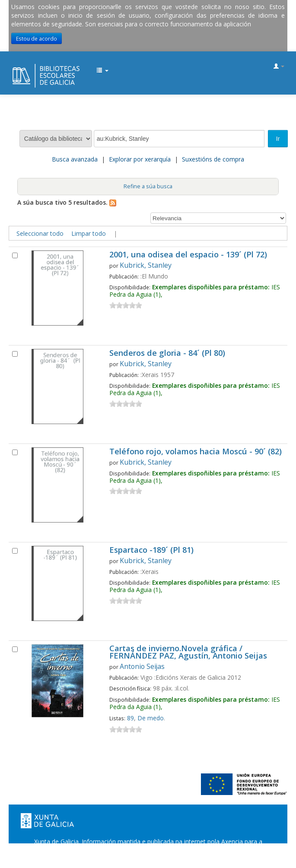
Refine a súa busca (148, 186)
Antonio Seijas (142, 666)
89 (130, 718)
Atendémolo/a (230, 859)
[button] (102, 71)
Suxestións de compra (213, 159)
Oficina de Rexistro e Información (90, 859)
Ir (278, 139)
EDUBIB (16, 67)
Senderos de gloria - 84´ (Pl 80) (167, 353)
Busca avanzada (75, 159)
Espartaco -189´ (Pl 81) (151, 550)
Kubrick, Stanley (146, 265)
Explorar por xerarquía (140, 159)
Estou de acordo (37, 38)
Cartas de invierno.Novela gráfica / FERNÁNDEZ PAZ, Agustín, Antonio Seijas (188, 653)
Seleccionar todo (40, 233)
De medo (151, 718)
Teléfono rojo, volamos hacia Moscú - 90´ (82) (196, 452)
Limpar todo (89, 233)
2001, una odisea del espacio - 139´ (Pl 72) (188, 255)
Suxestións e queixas (173, 859)
